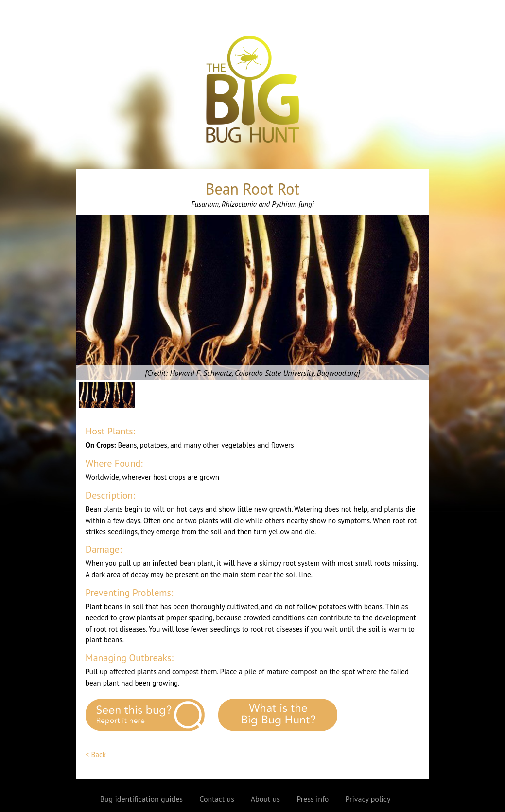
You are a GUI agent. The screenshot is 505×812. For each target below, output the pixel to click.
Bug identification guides (141, 799)
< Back (96, 754)
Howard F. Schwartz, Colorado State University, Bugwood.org (264, 373)
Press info (313, 799)
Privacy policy (368, 799)
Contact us (217, 799)
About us (265, 799)
